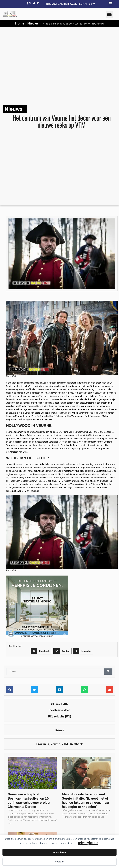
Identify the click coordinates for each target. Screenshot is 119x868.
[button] (110, 3)
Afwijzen (59, 862)
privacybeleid (88, 843)
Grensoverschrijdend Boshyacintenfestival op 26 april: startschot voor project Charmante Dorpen (29, 800)
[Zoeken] (108, 672)
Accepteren (60, 852)
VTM (65, 744)
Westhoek (76, 744)
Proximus (43, 744)
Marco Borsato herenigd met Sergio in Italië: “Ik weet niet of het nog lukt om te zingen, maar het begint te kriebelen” (86, 800)
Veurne (55, 744)
